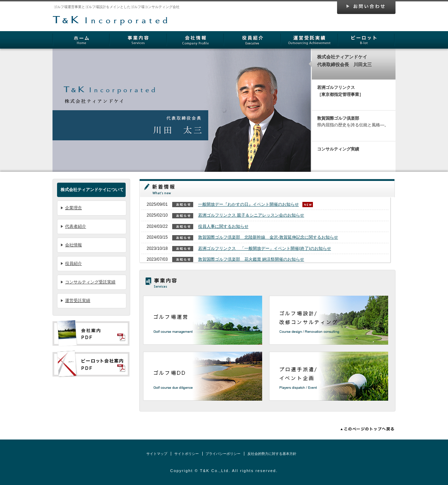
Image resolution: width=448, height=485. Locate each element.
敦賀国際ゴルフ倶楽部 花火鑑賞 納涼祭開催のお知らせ (251, 259)
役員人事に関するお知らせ (223, 226)
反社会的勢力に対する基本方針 (272, 454)
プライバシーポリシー (223, 454)
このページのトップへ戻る (366, 429)
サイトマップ (157, 454)
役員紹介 (252, 40)
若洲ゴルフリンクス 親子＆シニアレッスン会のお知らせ (251, 215)
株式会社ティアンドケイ (110, 16)
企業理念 (73, 208)
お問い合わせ (366, 8)
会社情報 (195, 40)
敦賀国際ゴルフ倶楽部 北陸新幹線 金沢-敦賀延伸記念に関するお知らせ (268, 237)
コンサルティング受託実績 (90, 282)
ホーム (81, 40)
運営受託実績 (78, 301)
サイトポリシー (187, 454)
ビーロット (366, 40)
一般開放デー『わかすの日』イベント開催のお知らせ (248, 204)
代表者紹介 (76, 226)
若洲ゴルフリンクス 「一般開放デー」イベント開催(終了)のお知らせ (265, 248)
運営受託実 (309, 40)
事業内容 (138, 40)
